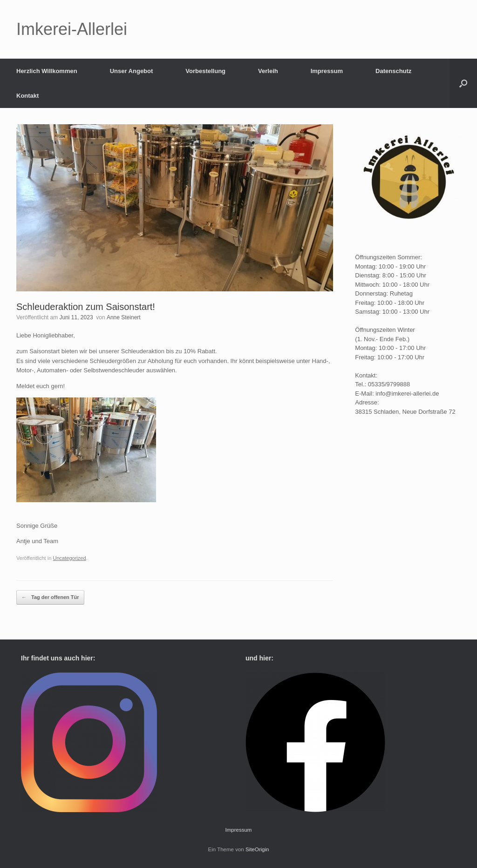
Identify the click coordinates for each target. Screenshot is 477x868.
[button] (463, 83)
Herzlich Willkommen (47, 71)
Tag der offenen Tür (50, 597)
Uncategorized (69, 558)
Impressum (327, 71)
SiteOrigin (257, 849)
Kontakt (27, 96)
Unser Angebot (132, 71)
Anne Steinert (124, 317)
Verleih (268, 71)
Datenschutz (393, 71)
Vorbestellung (205, 71)
